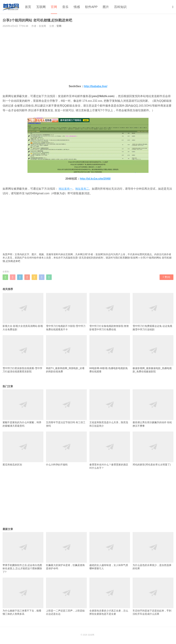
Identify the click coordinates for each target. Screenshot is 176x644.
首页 (28, 7)
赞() (166, 277)
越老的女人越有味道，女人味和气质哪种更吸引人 (110, 551)
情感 (77, 7)
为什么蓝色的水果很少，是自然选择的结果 (153, 551)
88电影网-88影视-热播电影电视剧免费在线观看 (110, 354)
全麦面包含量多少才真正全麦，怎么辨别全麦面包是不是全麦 (110, 596)
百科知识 (120, 7)
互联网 (41, 7)
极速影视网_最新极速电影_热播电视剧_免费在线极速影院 (153, 354)
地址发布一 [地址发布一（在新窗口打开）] (66, 189)
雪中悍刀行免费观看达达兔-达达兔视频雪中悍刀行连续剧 (153, 312)
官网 (54, 7)
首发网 (134, 258)
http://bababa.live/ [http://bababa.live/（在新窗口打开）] (96, 86)
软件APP (91, 7)
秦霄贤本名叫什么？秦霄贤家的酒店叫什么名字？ (110, 450)
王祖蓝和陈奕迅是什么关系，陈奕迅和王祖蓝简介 (110, 408)
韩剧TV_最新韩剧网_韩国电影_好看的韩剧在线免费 (66, 354)
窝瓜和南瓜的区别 (23, 449)
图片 (106, 7)
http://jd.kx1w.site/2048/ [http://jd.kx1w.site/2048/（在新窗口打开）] (95, 179)
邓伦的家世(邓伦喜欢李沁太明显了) (153, 449)
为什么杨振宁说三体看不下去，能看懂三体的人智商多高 (23, 596)
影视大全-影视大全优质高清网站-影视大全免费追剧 (23, 312)
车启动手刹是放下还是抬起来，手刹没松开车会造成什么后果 (153, 596)
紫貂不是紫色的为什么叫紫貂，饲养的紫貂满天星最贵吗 (23, 408)
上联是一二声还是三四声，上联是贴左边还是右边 (66, 596)
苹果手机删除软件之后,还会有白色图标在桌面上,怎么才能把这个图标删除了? (23, 553)
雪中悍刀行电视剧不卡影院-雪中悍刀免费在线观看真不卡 (66, 312)
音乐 (65, 7)
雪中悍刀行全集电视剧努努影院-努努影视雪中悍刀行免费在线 (110, 312)
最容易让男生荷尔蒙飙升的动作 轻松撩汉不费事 (153, 408)
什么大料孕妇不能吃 (66, 449)
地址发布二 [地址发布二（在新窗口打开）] (82, 189)
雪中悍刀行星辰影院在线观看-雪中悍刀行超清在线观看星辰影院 (23, 354)
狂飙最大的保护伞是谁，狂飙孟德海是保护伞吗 (66, 551)
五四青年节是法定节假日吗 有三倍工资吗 (66, 408)
